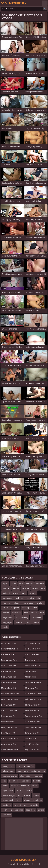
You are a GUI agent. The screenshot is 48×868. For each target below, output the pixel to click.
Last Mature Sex (32, 744)
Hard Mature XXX (33, 722)
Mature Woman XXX (10, 694)
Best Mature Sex (32, 710)
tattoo (35, 588)
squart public (8, 800)
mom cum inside (31, 805)
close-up (26, 608)
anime (14, 584)
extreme (32, 593)
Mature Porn (31, 671)
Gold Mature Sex (9, 682)
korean (34, 613)
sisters (41, 810)
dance (29, 790)
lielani (5, 810)
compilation (28, 603)
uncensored (8, 598)
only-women (36, 617)
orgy (29, 622)
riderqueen (14, 781)
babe (24, 593)
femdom (40, 603)
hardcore (26, 588)
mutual (36, 795)
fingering (15, 608)
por (19, 795)
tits (17, 617)
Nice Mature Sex (8, 677)
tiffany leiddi (25, 776)
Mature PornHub (9, 688)
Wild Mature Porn (33, 699)
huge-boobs (8, 617)
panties (31, 598)
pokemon (25, 786)
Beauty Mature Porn (34, 716)
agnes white (8, 790)
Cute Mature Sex (9, 744)
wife (38, 598)
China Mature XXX (33, 705)
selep (19, 800)
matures (6, 588)
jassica (34, 786)
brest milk (7, 805)
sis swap (37, 781)
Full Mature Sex (32, 654)
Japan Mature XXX (33, 727)
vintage (27, 800)
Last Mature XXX (32, 738)
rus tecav (20, 790)
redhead (6, 593)
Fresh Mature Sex (33, 666)
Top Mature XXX (32, 660)
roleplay (17, 603)
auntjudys (38, 800)
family (5, 627)
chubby (29, 584)
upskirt (16, 593)
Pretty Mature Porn (10, 699)
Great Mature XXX (9, 710)
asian (35, 608)
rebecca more (8, 771)
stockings (7, 603)
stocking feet (29, 766)
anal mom (7, 815)
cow (19, 766)
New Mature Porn (9, 716)
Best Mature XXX (9, 705)
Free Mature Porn (9, 660)
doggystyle (7, 622)
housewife (40, 584)
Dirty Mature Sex (33, 643)
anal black (26, 781)
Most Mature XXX (9, 722)
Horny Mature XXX (9, 654)
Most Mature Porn (33, 682)
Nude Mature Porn (10, 738)
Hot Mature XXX (8, 733)
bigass (5, 584)
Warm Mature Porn (10, 750)
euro (21, 584)
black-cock (19, 622)
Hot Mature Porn (9, 671)
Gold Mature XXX (33, 649)
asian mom (31, 810)
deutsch (6, 613)
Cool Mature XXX (9, 666)
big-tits (6, 608)
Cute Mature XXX (33, 733)
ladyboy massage (38, 771)
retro (43, 588)
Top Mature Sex (32, 750)
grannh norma (17, 810)
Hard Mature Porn (33, 694)
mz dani (17, 805)
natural (16, 588)
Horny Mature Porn (10, 649)
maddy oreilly (8, 766)
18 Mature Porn (32, 688)
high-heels (20, 598)
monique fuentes (10, 776)
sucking (25, 617)
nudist (36, 622)
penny (5, 786)
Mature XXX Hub (9, 643)
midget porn (22, 771)
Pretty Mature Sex (9, 727)
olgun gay (38, 776)
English (45, 3)
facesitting (17, 613)
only (4, 781)
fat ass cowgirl (9, 795)
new (26, 613)
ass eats (14, 786)
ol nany (27, 795)
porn (42, 613)
